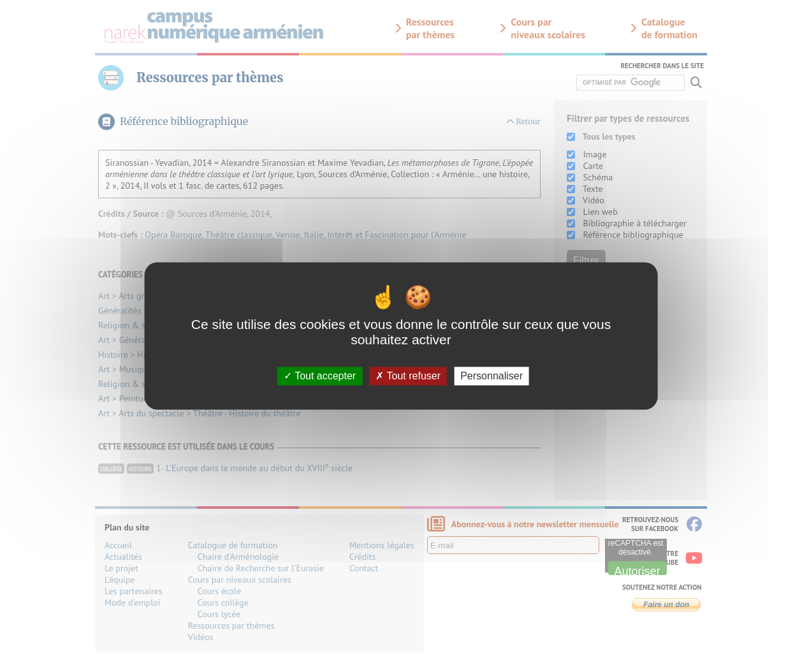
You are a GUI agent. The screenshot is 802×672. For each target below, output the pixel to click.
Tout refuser (408, 376)
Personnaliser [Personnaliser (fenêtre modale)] (492, 376)
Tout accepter (320, 376)
